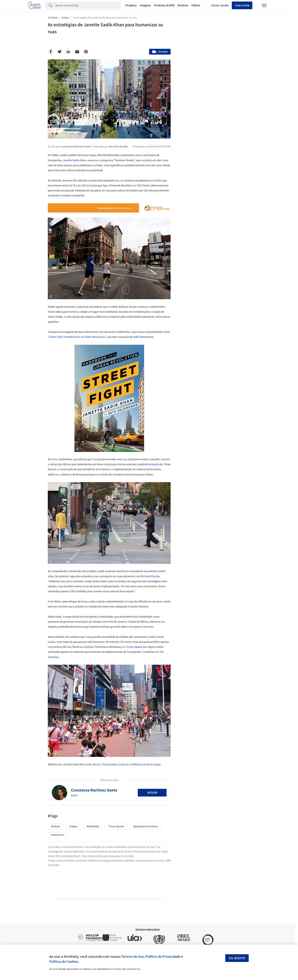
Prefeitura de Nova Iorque (146, 764)
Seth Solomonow (143, 337)
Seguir (152, 793)
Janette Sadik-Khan (74, 160)
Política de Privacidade (163, 957)
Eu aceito (237, 958)
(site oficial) (93, 764)
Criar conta (242, 5)
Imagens (145, 5)
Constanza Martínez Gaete (94, 790)
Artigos (73, 826)
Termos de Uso (133, 957)
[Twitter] (59, 52)
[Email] (77, 52)
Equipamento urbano (146, 826)
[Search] (88, 5)
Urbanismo (57, 835)
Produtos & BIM (164, 5)
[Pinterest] (86, 52)
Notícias (183, 5)
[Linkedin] (68, 52)
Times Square (134, 647)
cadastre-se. (134, 969)
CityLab (123, 764)
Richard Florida (150, 576)
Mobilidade (93, 826)
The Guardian (110, 764)
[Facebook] (51, 52)
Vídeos (196, 5)
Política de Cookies (64, 962)
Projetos (131, 5)
